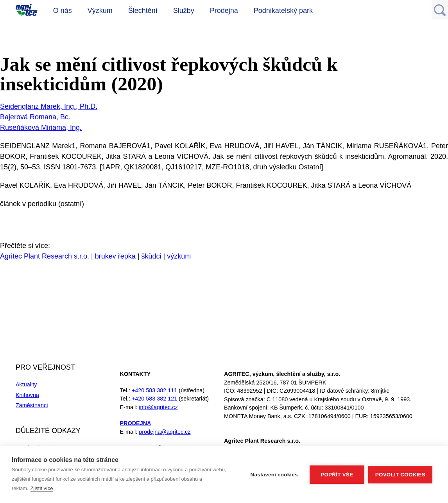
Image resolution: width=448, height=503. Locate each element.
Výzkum (100, 11)
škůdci (151, 256)
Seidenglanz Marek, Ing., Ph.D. (49, 106)
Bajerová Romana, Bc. (35, 117)
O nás (63, 11)
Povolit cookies (400, 475)
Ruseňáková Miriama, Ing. (41, 128)
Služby (184, 11)
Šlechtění (143, 11)
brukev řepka (115, 256)
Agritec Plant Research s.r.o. (45, 256)
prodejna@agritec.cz (165, 432)
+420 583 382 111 (154, 390)
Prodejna (224, 11)
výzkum (179, 256)
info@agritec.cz (158, 407)
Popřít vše (337, 475)
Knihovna (27, 395)
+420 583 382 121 (154, 399)
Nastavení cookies (274, 475)
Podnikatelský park (283, 11)
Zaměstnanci (32, 405)
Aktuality (26, 384)
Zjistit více (42, 488)
